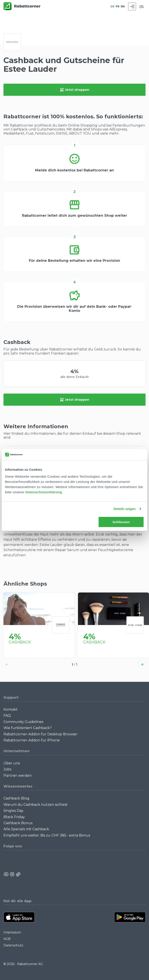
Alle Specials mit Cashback (26, 829)
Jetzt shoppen (74, 90)
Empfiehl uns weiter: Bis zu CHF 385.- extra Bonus (47, 835)
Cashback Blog (16, 798)
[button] (7, 664)
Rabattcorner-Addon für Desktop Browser (41, 734)
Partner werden (18, 776)
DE (113, 6)
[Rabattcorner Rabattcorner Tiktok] (18, 874)
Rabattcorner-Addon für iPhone (32, 740)
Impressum (12, 932)
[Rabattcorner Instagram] (12, 874)
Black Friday (14, 817)
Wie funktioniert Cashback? (28, 728)
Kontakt (11, 709)
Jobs (7, 769)
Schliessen (121, 522)
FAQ (7, 715)
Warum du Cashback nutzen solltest (36, 805)
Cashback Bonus (18, 823)
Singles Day (13, 811)
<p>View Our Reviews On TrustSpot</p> (128, 874)
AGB (7, 939)
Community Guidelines (23, 722)
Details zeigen (125, 509)
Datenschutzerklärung (44, 492)
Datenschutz (13, 945)
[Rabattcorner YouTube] (6, 874)
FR (118, 6)
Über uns (12, 763)
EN (123, 6)
